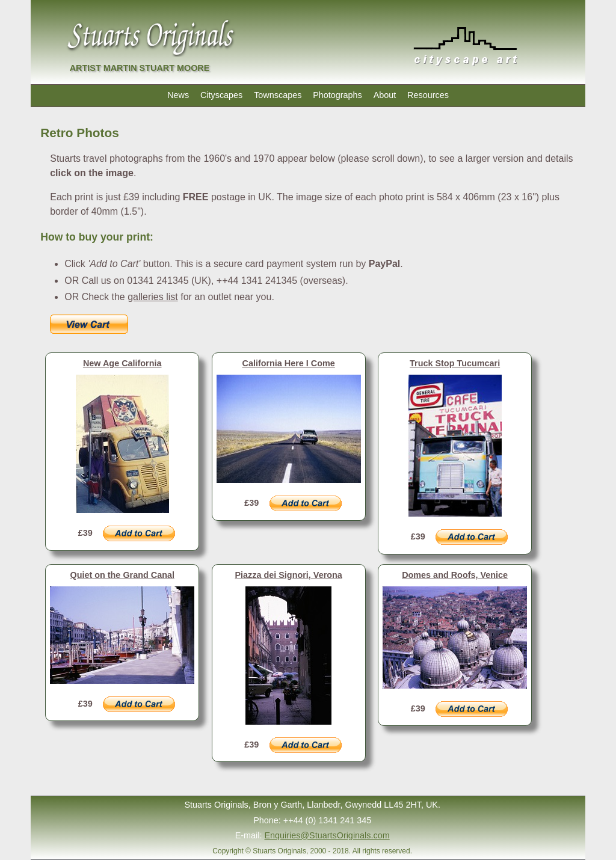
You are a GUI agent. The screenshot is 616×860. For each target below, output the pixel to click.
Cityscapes (221, 95)
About (385, 95)
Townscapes (278, 95)
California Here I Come (288, 363)
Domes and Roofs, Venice (455, 575)
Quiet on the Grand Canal (122, 575)
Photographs (337, 95)
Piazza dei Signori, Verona (288, 575)
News (178, 95)
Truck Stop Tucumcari (455, 363)
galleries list (153, 297)
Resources (428, 95)
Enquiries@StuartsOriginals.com (327, 835)
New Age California (122, 363)
